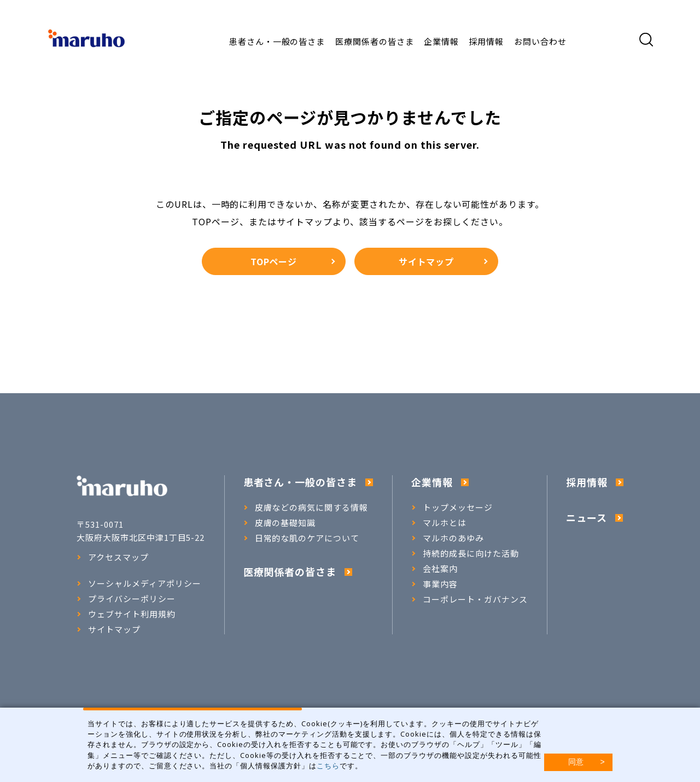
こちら (328, 766)
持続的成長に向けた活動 (465, 553)
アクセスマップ (113, 557)
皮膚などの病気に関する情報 (306, 507)
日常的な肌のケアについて (302, 538)
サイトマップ (443, 261)
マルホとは (439, 523)
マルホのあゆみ (448, 538)
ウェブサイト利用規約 (126, 614)
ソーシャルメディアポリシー (139, 583)
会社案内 (434, 569)
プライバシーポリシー (126, 599)
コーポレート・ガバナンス (469, 599)
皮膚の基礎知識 (280, 523)
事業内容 (434, 584)
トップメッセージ (452, 507)
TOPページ (292, 261)
